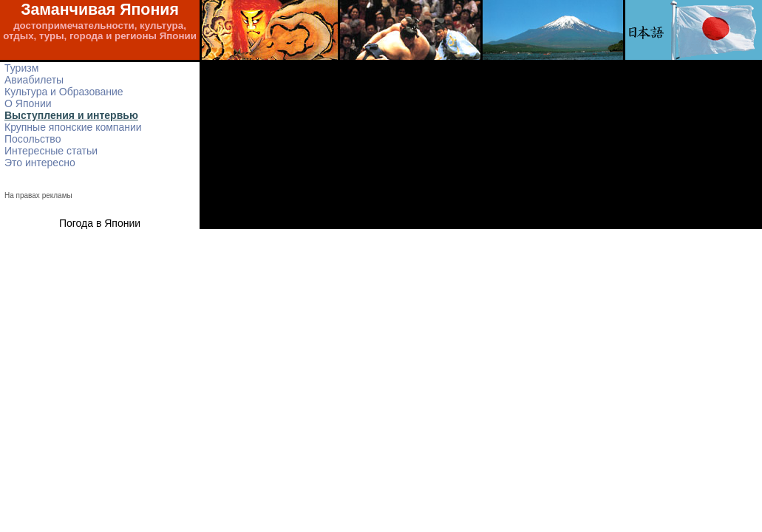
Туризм (21, 68)
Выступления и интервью (71, 115)
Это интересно (40, 163)
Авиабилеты (34, 80)
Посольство (33, 139)
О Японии (28, 103)
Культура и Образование (64, 92)
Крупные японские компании (73, 127)
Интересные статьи (51, 151)
